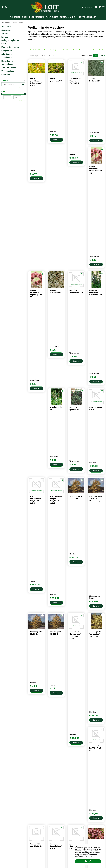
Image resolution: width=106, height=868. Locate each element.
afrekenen (58, 840)
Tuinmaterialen (8, 71)
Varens (4, 34)
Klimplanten (7, 51)
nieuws (31, 840)
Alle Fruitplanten (9, 68)
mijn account (59, 830)
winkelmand (59, 837)
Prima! (88, 861)
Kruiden (5, 37)
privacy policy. (96, 841)
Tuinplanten (6, 58)
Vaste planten (7, 27)
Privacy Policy (54, 865)
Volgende (83, 696)
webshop (31, 833)
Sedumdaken (7, 64)
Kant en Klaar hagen (10, 47)
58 (78, 696)
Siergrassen (7, 30)
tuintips (31, 843)
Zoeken (96, 7)
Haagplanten (7, 61)
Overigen (6, 75)
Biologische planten (10, 40)
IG (6, 7)
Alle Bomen (6, 54)
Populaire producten (66, 702)
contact (31, 837)
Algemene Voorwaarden (68, 865)
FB (3, 7)
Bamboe (5, 44)
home (30, 830)
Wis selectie (22, 87)
